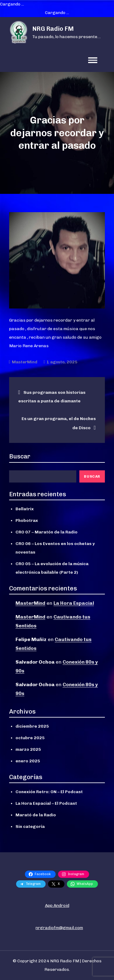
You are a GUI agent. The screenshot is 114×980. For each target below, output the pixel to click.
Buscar (20, 456)
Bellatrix (25, 509)
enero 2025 (28, 761)
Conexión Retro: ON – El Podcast (49, 792)
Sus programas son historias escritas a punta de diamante (52, 397)
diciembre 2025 (32, 726)
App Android (57, 905)
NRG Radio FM (53, 29)
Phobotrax (27, 520)
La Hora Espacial (74, 603)
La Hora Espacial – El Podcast (46, 803)
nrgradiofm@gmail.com (59, 928)
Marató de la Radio (36, 815)
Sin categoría (30, 827)
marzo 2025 (28, 749)
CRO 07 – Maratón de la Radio (47, 532)
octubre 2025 (30, 738)
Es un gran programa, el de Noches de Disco (59, 423)
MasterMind (25, 362)
